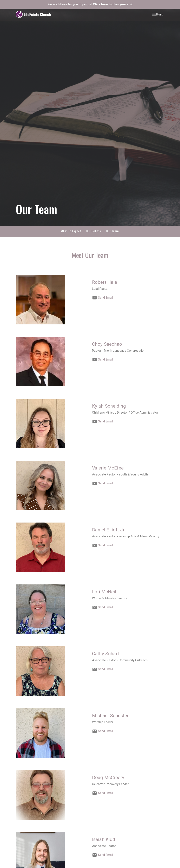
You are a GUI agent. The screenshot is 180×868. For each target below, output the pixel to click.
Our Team (112, 231)
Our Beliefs (93, 231)
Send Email (105, 298)
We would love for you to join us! (91, 4)
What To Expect (71, 231)
